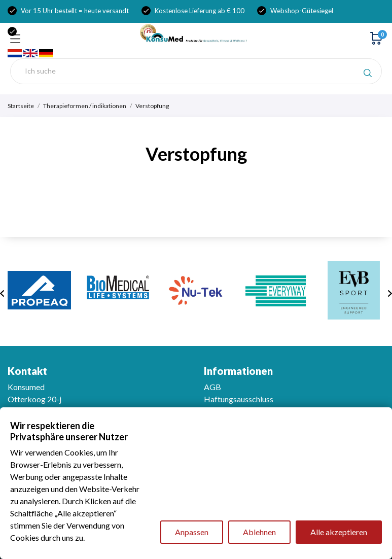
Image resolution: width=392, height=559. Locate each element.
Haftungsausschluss (239, 399)
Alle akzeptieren (339, 532)
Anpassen (192, 532)
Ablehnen (259, 532)
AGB (212, 387)
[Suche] (196, 71)
